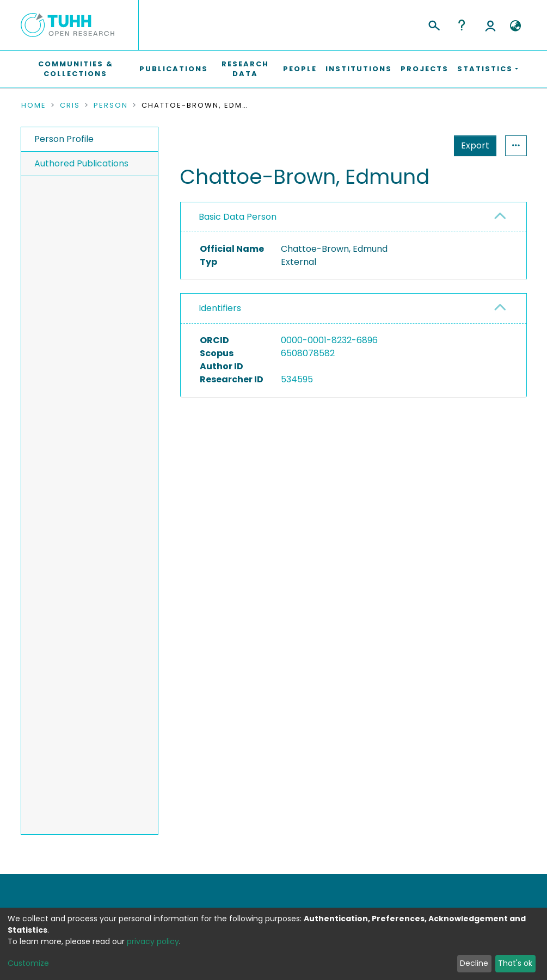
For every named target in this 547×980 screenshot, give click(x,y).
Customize (28, 963)
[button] (516, 26)
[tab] (354, 217)
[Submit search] (434, 24)
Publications (174, 69)
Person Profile (64, 139)
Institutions (359, 69)
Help (462, 25)
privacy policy (153, 941)
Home (34, 106)
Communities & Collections (76, 69)
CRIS (70, 106)
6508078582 (308, 353)
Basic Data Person (238, 217)
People (300, 69)
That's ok (515, 963)
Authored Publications (81, 163)
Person (111, 106)
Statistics (472, 145)
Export (422, 145)
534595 (297, 379)
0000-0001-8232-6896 (329, 340)
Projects (425, 69)
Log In (490, 25)
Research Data (245, 69)
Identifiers (220, 308)
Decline (474, 963)
